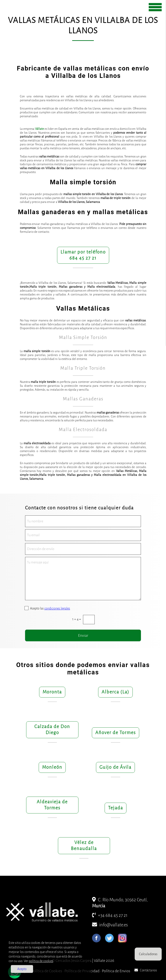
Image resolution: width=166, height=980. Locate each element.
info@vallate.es (110, 925)
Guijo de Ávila (115, 767)
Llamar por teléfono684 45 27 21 (83, 255)
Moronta (52, 692)
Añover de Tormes (116, 733)
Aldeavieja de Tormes (52, 805)
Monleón (52, 767)
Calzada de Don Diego (52, 730)
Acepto (22, 969)
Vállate (39, 129)
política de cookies (41, 961)
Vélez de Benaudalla (84, 846)
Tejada (116, 808)
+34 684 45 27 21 (110, 915)
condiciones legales (57, 608)
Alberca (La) (115, 692)
